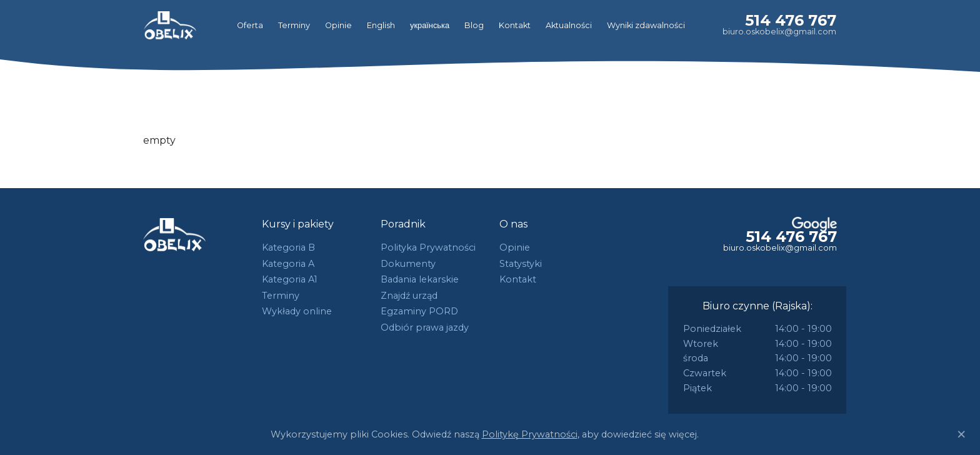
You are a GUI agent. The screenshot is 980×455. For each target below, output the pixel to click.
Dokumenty (408, 264)
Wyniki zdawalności (646, 25)
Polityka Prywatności (428, 247)
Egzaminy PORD (419, 311)
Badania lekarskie (420, 279)
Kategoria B (288, 247)
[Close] (961, 434)
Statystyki (521, 264)
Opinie (338, 25)
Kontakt (515, 25)
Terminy (294, 25)
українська (430, 25)
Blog (474, 25)
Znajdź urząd (409, 296)
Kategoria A (288, 264)
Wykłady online (297, 311)
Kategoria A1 (290, 279)
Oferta (250, 25)
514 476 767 (791, 20)
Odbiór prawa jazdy (425, 327)
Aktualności (569, 25)
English (381, 25)
